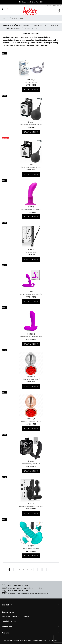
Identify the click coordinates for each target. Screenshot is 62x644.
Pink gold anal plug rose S (31, 421)
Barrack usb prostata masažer (31, 294)
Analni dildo (55, 26)
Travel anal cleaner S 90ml (31, 167)
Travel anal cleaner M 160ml (31, 125)
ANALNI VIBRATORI (40, 26)
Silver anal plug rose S (31, 379)
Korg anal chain (31, 252)
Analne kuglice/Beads (13, 28)
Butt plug (27, 28)
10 (48, 570)
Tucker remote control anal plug (31, 506)
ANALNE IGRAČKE (18, 18)
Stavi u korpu (31, 90)
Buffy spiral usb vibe (31, 548)
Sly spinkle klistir (31, 82)
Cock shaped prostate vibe (31, 464)
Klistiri (36, 28)
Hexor (14, 640)
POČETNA (5, 18)
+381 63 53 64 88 (54, 6)
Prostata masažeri (24, 26)
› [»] (52, 570)
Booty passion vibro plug (31, 209)
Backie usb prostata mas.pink (31, 337)
